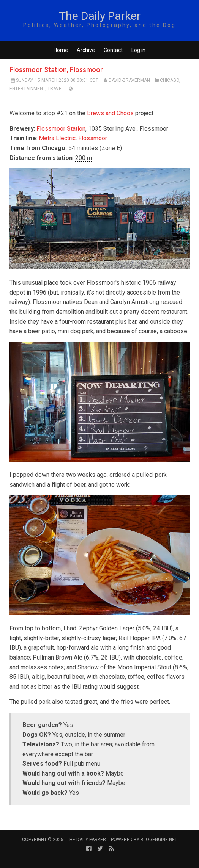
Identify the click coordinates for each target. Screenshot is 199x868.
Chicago (170, 80)
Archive (86, 50)
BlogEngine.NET (159, 840)
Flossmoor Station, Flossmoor (56, 70)
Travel (56, 89)
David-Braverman (129, 80)
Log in (138, 50)
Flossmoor (93, 138)
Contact (113, 50)
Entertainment (27, 89)
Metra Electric (57, 138)
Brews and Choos (110, 113)
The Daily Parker (100, 16)
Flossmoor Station (61, 129)
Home (61, 50)
